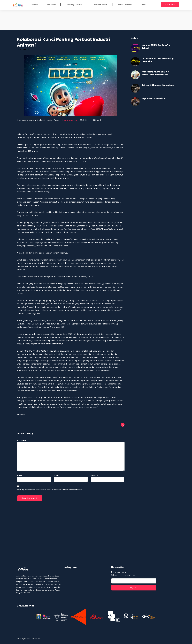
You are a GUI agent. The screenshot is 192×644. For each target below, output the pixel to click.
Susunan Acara (100, 5)
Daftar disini (170, 4)
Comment (22, 440)
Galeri (143, 5)
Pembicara (51, 5)
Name (20, 475)
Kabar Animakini (125, 5)
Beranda (35, 5)
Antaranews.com (70, 120)
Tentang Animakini (75, 5)
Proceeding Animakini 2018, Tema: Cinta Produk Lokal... (155, 73)
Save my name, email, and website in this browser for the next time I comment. (50, 489)
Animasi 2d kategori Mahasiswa (158, 85)
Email (57, 475)
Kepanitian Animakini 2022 (155, 98)
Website (94, 475)
